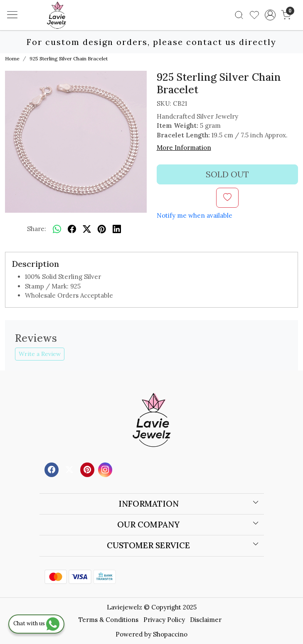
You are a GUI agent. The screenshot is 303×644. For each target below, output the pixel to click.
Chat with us (36, 623)
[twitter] (87, 229)
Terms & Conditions (108, 620)
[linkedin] (117, 229)
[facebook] (72, 229)
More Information (184, 148)
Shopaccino (170, 634)
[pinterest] (102, 229)
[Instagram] (106, 469)
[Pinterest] (88, 469)
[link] (239, 15)
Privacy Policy (164, 620)
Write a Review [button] (40, 354)
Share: (37, 229)
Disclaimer (206, 620)
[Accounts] (270, 15)
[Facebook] (53, 469)
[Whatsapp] (57, 229)
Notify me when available (195, 215)
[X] (70, 469)
